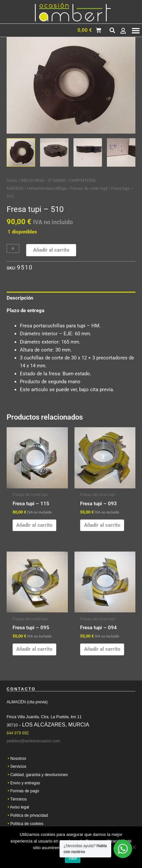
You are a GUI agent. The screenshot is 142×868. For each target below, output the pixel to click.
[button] (112, 30)
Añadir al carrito (51, 250)
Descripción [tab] (20, 298)
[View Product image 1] (21, 152)
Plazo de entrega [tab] (25, 310)
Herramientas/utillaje (47, 188)
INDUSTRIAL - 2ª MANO (43, 180)
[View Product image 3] (88, 152)
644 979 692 (18, 735)
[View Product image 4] (121, 152)
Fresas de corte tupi (89, 188)
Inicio (12, 180)
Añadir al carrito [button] (34, 525)
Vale (72, 858)
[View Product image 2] (54, 152)
